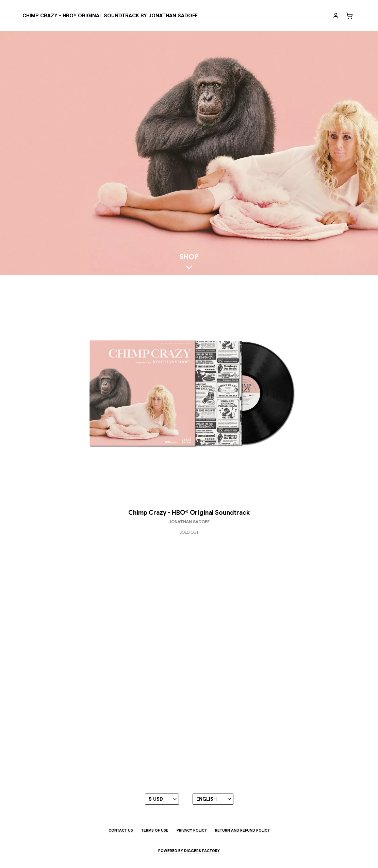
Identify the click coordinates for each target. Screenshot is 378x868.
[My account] (336, 16)
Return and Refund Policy (242, 830)
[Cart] (349, 16)
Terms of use (155, 830)
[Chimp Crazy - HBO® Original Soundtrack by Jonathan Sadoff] (110, 16)
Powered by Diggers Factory (189, 851)
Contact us (121, 830)
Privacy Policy (192, 830)
